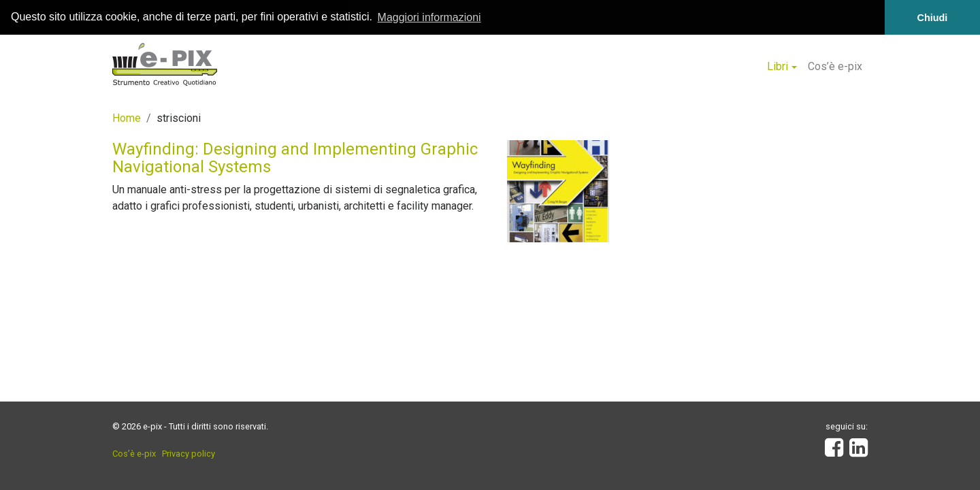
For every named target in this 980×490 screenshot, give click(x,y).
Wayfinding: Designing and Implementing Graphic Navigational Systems (295, 158)
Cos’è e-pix (835, 66)
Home (127, 118)
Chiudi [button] (933, 18)
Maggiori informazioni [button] (429, 17)
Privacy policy (189, 454)
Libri (778, 66)
